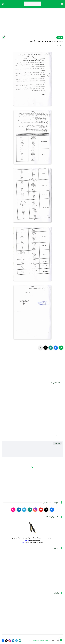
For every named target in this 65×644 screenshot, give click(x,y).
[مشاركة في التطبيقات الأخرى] (40, 348)
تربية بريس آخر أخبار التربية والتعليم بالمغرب (39, 641)
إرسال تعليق (57, 443)
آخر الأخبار (60, 37)
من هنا (27, 540)
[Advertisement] (32, 23)
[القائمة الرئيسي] (62, 4)
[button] (56, 348)
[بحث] (3, 4)
